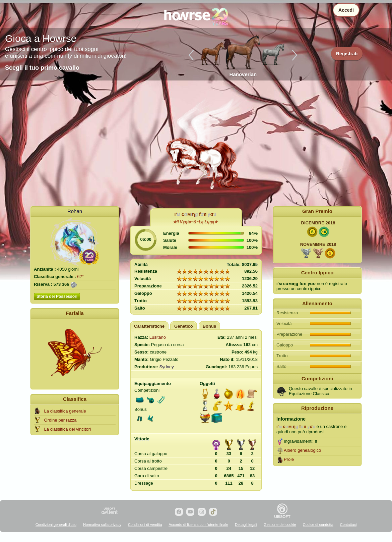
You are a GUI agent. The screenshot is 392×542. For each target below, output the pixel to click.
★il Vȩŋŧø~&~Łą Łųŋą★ (195, 222)
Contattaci (348, 525)
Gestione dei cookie (280, 525)
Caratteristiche (149, 326)
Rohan (75, 211)
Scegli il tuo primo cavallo (42, 68)
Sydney (166, 367)
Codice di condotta (318, 525)
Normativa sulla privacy (102, 525)
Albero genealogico (302, 450)
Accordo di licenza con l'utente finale (198, 525)
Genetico (184, 326)
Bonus (209, 326)
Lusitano (158, 337)
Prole (289, 459)
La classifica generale (65, 411)
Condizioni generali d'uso (56, 525)
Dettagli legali (246, 525)
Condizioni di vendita (145, 525)
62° (80, 277)
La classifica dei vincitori (68, 429)
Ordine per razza (60, 420)
